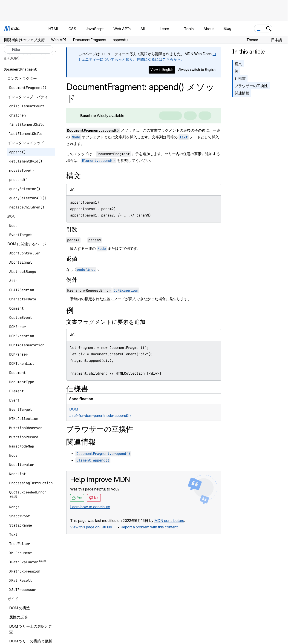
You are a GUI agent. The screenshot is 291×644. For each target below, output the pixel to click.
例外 (72, 280)
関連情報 (242, 93)
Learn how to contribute (90, 507)
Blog (227, 28)
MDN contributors (169, 521)
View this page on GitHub (91, 527)
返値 (72, 259)
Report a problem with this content (149, 527)
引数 (72, 229)
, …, (84, 240)
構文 (238, 64)
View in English (162, 70)
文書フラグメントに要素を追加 (106, 322)
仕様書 (240, 78)
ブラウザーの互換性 (251, 86)
